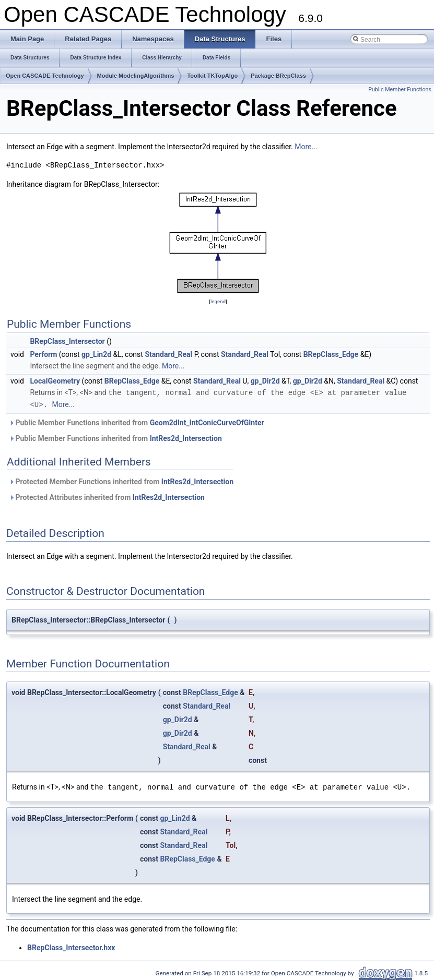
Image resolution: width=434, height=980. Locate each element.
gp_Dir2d (265, 381)
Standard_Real (168, 354)
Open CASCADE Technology (45, 76)
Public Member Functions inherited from (137, 422)
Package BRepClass (278, 76)
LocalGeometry (55, 381)
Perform (43, 354)
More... (306, 147)
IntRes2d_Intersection (186, 437)
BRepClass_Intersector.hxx (71, 946)
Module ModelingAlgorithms (136, 76)
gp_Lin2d (96, 354)
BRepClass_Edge (331, 354)
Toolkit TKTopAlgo (212, 76)
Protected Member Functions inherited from (121, 481)
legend (218, 301)
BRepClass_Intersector (67, 341)
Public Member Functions (400, 89)
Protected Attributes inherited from (107, 496)
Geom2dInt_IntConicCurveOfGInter (207, 422)
